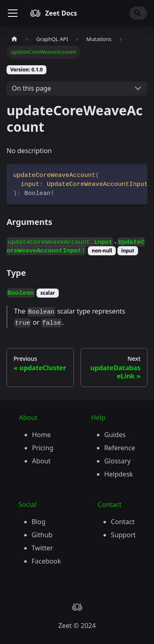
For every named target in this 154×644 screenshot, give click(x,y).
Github (42, 535)
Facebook (46, 561)
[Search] (138, 13)
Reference (120, 448)
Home (41, 435)
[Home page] (14, 39)
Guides (115, 435)
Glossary (118, 461)
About (41, 461)
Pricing (43, 448)
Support (123, 535)
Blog (39, 522)
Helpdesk (119, 474)
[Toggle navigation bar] (13, 13)
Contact (123, 522)
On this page (32, 88)
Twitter (42, 548)
